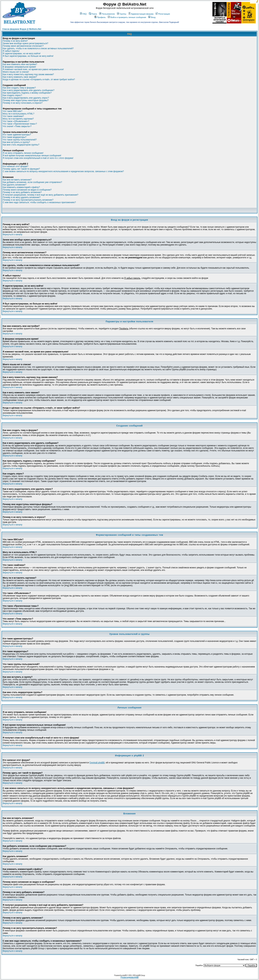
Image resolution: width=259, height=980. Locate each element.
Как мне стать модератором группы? (21, 145)
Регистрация (163, 14)
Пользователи (107, 14)
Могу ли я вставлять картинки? (18, 119)
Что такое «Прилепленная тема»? (20, 124)
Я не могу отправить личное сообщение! (23, 153)
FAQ (83, 14)
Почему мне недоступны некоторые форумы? (26, 100)
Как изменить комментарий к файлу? (21, 187)
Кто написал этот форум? (15, 166)
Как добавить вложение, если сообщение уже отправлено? (32, 182)
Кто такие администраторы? (17, 135)
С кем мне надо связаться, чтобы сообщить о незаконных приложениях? (39, 202)
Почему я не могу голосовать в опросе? (23, 103)
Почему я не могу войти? (15, 41)
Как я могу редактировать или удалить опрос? (26, 98)
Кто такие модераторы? (15, 137)
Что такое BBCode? (13, 111)
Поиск (93, 14)
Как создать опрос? (12, 95)
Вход (152, 17)
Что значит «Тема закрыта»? (17, 126)
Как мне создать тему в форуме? (19, 88)
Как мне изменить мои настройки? (20, 64)
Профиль (100, 17)
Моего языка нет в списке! (16, 72)
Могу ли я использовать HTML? (18, 114)
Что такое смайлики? (13, 116)
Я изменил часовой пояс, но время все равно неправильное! (33, 69)
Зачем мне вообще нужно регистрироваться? (25, 43)
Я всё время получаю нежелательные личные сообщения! (32, 156)
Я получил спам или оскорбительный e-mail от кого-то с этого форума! (38, 158)
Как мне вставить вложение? (17, 180)
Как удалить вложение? (14, 185)
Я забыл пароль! (11, 51)
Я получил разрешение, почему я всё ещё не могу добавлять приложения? (40, 195)
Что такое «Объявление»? (16, 121)
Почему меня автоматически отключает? (23, 46)
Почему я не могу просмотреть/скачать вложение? (28, 200)
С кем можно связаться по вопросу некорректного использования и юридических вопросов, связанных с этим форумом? (63, 171)
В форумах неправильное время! (19, 67)
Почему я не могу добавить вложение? (22, 192)
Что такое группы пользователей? (20, 140)
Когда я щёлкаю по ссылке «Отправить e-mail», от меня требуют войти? (39, 79)
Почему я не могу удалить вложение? (22, 197)
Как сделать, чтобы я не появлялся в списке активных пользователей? (38, 48)
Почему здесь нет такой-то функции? (21, 169)
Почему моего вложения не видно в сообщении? (27, 190)
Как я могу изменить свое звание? (20, 77)
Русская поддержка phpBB (129, 977)
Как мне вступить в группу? (16, 142)
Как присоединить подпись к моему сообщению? (27, 93)
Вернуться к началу (13, 235)
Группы (122, 14)
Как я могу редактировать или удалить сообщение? (29, 90)
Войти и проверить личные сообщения (127, 17)
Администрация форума (141, 14)
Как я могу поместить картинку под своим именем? (28, 74)
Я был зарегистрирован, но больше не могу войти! (28, 56)
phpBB (124, 975)
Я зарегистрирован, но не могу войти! (22, 54)
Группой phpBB (97, 763)
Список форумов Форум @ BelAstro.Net (22, 29)
